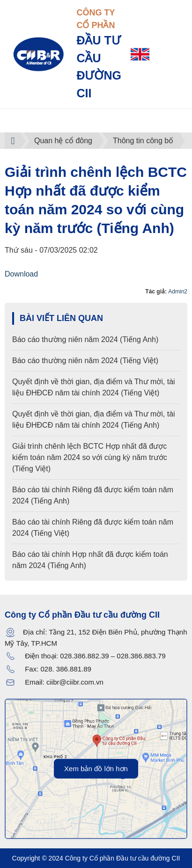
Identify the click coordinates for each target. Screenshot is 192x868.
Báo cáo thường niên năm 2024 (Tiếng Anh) (85, 339)
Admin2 (178, 292)
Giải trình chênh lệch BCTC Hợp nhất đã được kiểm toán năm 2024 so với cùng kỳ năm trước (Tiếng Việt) (90, 457)
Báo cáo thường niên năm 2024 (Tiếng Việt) (85, 361)
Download (21, 274)
